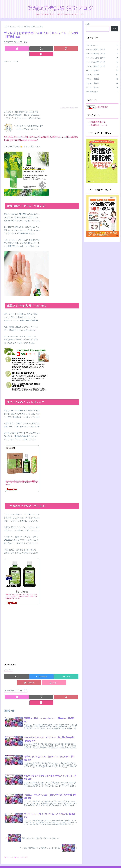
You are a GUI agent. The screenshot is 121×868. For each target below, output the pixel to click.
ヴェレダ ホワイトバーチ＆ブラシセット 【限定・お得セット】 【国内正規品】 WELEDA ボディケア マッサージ (22, 477)
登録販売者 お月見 (98, 122)
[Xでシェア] (16, 671)
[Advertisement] (41, 79)
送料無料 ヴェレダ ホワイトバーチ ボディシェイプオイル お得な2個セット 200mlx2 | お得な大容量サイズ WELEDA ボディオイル (22, 591)
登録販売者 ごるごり (99, 125)
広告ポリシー (61, 861)
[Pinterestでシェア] (29, 677)
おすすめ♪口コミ (10, 659)
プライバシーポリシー (47, 861)
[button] (54, 677)
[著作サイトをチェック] (34, 49)
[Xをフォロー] (39, 49)
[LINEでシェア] (66, 671)
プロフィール (85, 861)
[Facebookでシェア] (41, 671)
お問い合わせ (73, 861)
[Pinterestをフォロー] (44, 49)
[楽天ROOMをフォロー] (49, 49)
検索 (88, 24)
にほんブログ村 (97, 107)
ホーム (34, 861)
